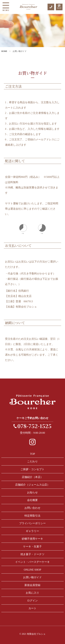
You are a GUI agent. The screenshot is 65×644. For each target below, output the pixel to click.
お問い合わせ (32, 508)
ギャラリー (32, 531)
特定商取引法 (32, 516)
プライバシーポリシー (32, 523)
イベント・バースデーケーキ (32, 562)
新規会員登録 (32, 585)
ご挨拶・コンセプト (32, 469)
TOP (33, 454)
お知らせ (32, 492)
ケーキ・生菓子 (32, 546)
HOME (4, 51)
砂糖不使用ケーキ (32, 539)
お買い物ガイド (32, 577)
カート (32, 608)
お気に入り (32, 593)
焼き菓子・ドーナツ (32, 554)
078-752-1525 (34, 426)
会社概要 (32, 500)
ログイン (32, 600)
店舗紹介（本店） (32, 477)
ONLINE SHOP (32, 570)
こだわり (32, 461)
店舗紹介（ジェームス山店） (32, 485)
